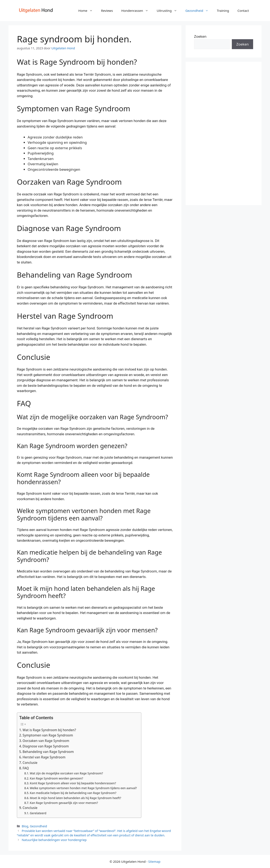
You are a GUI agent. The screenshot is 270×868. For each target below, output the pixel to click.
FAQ (26, 768)
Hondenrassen (137, 11)
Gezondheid (199, 11)
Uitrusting (169, 11)
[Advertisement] (224, 133)
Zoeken (200, 36)
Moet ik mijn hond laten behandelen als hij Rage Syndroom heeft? (75, 798)
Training (223, 11)
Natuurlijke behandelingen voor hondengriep (54, 840)
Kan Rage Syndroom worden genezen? (56, 778)
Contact (243, 11)
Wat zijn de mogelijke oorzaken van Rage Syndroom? (66, 773)
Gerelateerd (38, 813)
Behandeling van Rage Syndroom (48, 752)
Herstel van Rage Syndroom (44, 757)
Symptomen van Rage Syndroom (48, 735)
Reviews (107, 11)
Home (88, 11)
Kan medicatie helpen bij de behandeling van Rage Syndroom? (73, 793)
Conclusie (30, 763)
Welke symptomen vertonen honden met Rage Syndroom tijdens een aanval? (83, 788)
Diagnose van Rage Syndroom (46, 746)
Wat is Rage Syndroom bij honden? (49, 730)
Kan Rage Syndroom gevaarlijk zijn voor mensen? (64, 803)
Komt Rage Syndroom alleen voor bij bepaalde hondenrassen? (73, 783)
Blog (25, 826)
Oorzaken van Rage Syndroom (46, 741)
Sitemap (154, 861)
